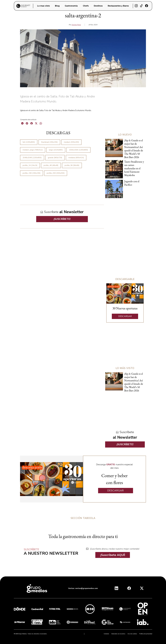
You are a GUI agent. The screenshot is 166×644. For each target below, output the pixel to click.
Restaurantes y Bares (118, 6)
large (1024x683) (56, 150)
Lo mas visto (44, 6)
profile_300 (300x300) (56, 173)
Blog (57, 6)
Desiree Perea (76, 25)
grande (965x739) (55, 158)
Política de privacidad (146, 634)
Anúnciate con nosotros (118, 634)
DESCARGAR (125, 316)
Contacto (106, 634)
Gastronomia (71, 6)
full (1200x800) (29, 142)
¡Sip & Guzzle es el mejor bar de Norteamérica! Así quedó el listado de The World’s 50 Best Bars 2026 (134, 149)
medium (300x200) (71, 142)
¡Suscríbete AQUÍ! (113, 555)
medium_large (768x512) (33, 150)
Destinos (98, 6)
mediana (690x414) (76, 158)
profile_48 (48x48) (51, 165)
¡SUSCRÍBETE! (62, 219)
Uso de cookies (132, 634)
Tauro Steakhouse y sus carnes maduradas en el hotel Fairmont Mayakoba (134, 168)
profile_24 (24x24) (30, 165)
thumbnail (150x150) (49, 142)
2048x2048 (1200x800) (32, 158)
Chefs (86, 6)
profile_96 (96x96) (72, 165)
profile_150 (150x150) (32, 173)
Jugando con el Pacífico (132, 183)
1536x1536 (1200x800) (78, 150)
